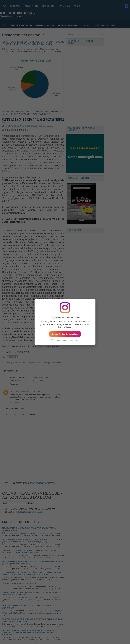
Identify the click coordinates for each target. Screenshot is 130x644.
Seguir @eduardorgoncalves (65, 334)
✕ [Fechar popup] (91, 302)
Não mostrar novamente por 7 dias (65, 340)
